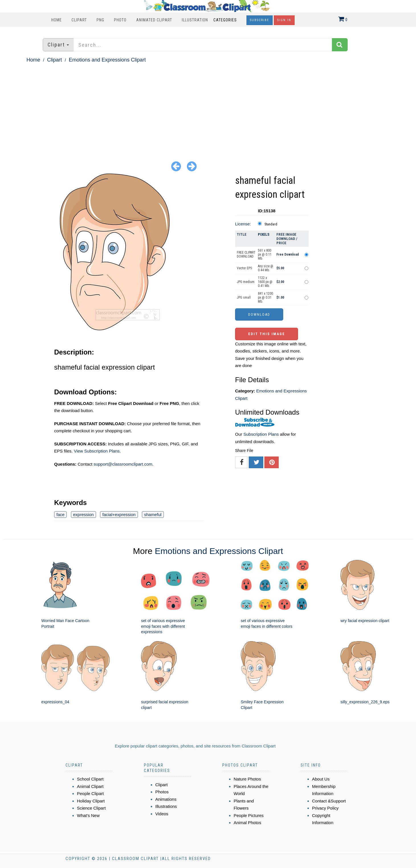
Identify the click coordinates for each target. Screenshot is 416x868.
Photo (120, 20)
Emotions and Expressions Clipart (107, 60)
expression (84, 515)
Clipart (79, 20)
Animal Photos (247, 823)
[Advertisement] (208, 107)
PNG (100, 20)
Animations (166, 799)
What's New (88, 815)
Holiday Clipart (91, 801)
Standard (271, 224)
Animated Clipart (154, 20)
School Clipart (90, 779)
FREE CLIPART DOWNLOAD (246, 254)
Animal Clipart (90, 786)
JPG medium (246, 282)
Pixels (264, 234)
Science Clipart (91, 808)
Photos (162, 792)
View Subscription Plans (97, 451)
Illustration (195, 20)
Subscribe (260, 20)
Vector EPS (244, 268)
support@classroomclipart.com (123, 464)
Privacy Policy (325, 808)
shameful (153, 515)
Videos (162, 814)
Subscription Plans (261, 434)
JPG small (244, 298)
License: (243, 224)
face (60, 515)
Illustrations (166, 806)
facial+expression (119, 515)
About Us (321, 779)
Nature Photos (247, 779)
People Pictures (249, 815)
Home (57, 20)
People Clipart (90, 793)
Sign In (284, 20)
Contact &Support (329, 801)
